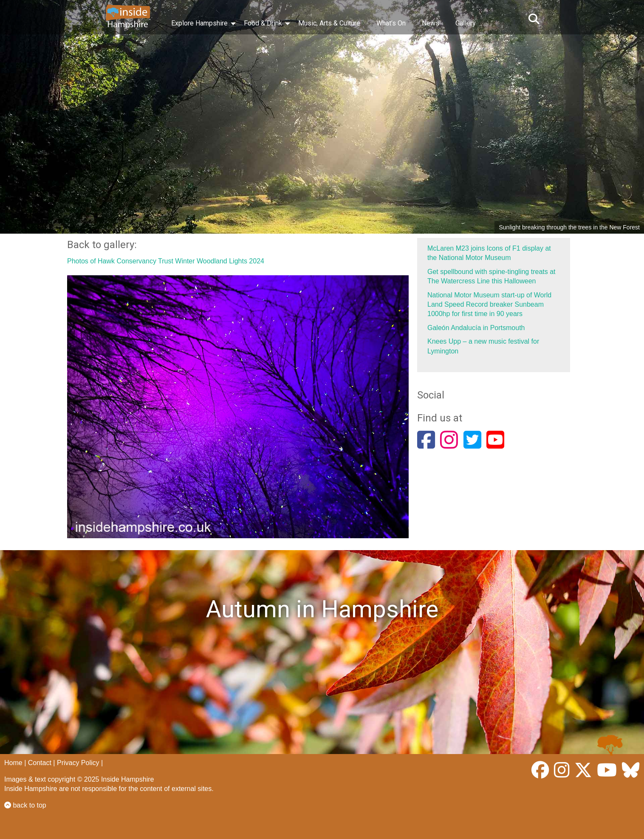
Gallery (466, 23)
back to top (25, 805)
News (431, 23)
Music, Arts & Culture (329, 23)
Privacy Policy (78, 763)
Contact (40, 763)
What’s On (391, 23)
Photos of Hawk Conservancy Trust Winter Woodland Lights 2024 (166, 261)
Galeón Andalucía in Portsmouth (476, 328)
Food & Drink (263, 23)
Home (13, 763)
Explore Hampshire (199, 23)
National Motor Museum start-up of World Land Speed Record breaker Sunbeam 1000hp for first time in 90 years (489, 305)
